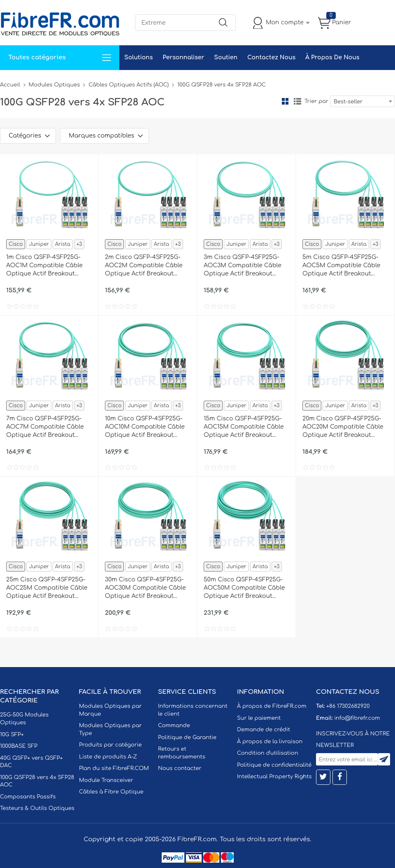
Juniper (39, 244)
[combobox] (362, 101)
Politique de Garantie (187, 737)
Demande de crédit (264, 730)
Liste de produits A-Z (108, 757)
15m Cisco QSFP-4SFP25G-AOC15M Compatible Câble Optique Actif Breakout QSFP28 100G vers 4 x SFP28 (244, 427)
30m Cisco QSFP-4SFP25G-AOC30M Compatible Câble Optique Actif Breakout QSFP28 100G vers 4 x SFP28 (146, 588)
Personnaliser (183, 57)
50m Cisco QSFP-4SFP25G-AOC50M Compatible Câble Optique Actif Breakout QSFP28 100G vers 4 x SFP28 (244, 588)
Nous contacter (180, 768)
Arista (63, 244)
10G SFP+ (12, 735)
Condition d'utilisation (267, 753)
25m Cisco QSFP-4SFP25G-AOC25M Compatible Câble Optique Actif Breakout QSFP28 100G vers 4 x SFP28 (47, 588)
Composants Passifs (28, 797)
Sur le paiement (259, 718)
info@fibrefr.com (357, 718)
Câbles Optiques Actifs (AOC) (129, 85)
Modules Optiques (55, 85)
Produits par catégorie (110, 745)
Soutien (226, 57)
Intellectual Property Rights (274, 777)
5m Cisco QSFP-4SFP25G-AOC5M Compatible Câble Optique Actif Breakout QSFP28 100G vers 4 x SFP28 (343, 266)
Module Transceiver (106, 780)
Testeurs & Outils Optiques (37, 808)
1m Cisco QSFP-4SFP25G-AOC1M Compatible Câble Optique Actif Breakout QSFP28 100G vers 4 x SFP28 (47, 266)
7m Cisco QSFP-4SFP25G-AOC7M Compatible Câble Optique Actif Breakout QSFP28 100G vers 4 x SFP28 (47, 427)
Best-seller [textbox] (348, 102)
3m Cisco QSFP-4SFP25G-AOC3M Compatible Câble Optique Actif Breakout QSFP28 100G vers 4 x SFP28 (244, 266)
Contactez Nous (271, 57)
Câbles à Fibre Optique (111, 792)
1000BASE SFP (19, 746)
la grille (285, 101)
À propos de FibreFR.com (272, 706)
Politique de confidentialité (274, 765)
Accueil (10, 85)
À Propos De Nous (332, 57)
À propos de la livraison (270, 742)
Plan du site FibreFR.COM (114, 768)
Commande (174, 726)
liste (297, 101)
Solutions (138, 57)
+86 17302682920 (348, 706)
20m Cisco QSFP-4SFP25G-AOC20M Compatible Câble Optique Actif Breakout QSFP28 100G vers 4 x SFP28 (343, 427)
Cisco (16, 244)
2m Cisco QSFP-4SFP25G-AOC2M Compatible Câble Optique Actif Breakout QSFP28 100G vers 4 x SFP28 (146, 266)
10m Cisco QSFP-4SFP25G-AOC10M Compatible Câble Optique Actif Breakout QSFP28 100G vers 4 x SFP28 (146, 427)
